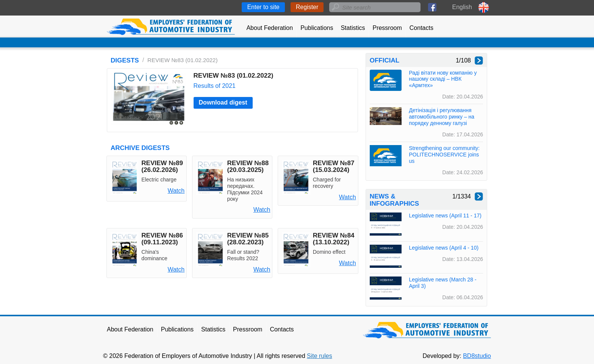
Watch (176, 191)
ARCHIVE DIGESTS (140, 148)
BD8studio (477, 356)
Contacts (421, 28)
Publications (317, 28)
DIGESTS (125, 60)
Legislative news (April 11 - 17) (445, 216)
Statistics (353, 28)
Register (307, 7)
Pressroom (387, 28)
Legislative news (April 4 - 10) (444, 248)
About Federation (270, 28)
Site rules (320, 356)
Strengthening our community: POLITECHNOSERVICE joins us (444, 155)
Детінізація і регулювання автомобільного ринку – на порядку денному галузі (442, 117)
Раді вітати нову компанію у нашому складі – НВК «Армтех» (443, 79)
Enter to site (263, 7)
